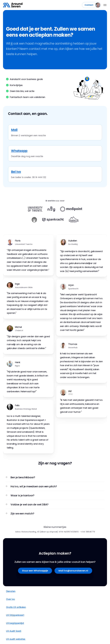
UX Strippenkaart (15, 615)
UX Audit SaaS (14, 631)
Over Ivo (10, 599)
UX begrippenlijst (15, 623)
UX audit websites (16, 639)
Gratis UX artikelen (16, 607)
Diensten (11, 591)
